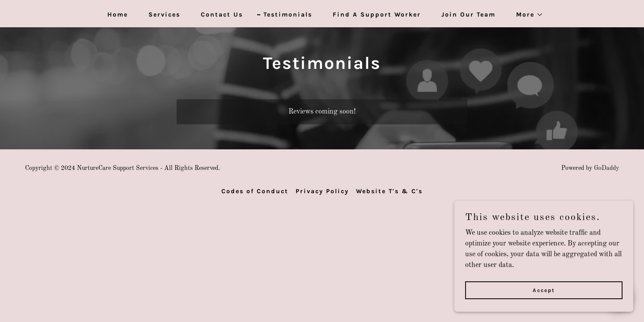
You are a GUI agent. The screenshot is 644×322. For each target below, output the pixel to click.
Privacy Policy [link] (322, 191)
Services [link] (164, 15)
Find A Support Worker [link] (377, 15)
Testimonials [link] (288, 15)
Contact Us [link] (222, 15)
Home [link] (118, 15)
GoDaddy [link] (606, 168)
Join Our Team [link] (468, 15)
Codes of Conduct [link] (255, 191)
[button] (527, 15)
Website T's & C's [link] (389, 191)
